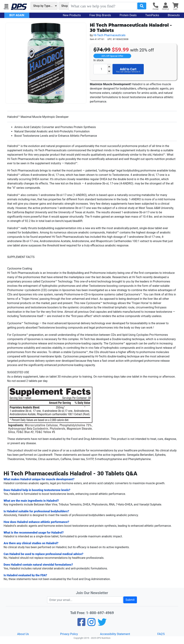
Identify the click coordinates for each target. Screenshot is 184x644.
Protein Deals (128, 15)
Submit (130, 600)
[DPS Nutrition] (19, 7)
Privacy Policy (69, 634)
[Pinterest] (91, 624)
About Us (23, 634)
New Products (72, 15)
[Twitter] (102, 624)
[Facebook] (81, 624)
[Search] (103, 6)
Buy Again (17, 15)
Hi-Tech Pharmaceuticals (109, 35)
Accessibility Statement (115, 634)
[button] (6, 6)
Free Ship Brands (100, 15)
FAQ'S (161, 634)
